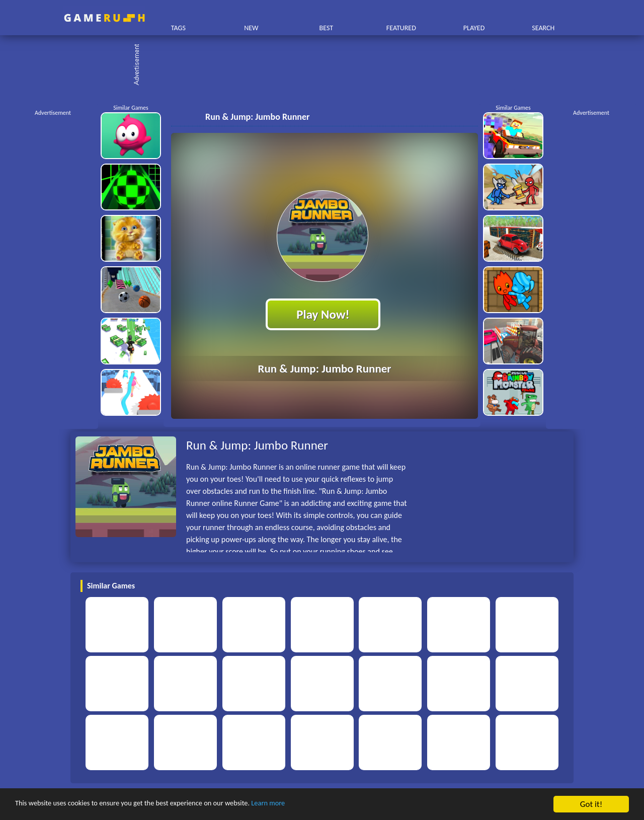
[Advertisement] (327, 65)
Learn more (314, 805)
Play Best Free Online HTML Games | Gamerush (104, 18)
